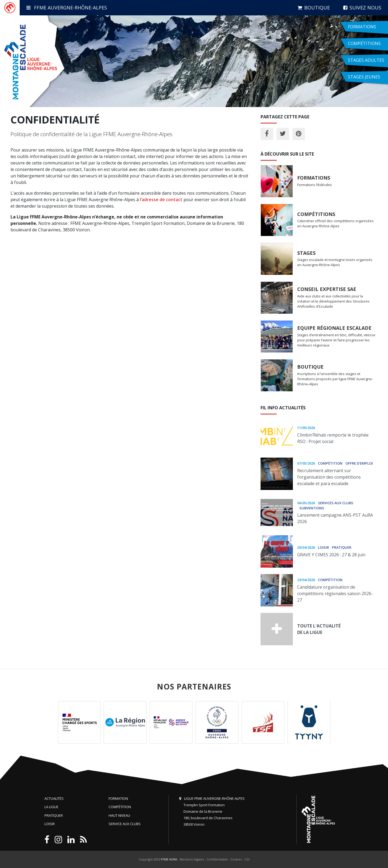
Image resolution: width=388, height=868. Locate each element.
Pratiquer (54, 815)
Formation (118, 798)
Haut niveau (119, 815)
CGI (247, 859)
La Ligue (51, 807)
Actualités (54, 798)
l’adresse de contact (161, 200)
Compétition (120, 807)
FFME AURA (169, 859)
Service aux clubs (125, 824)
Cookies (236, 859)
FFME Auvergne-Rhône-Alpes (67, 8)
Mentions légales (192, 859)
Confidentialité (217, 859)
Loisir (50, 824)
